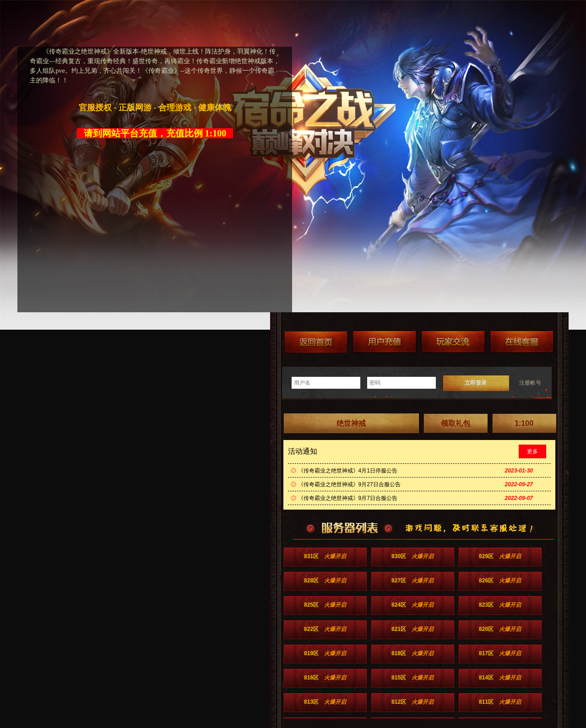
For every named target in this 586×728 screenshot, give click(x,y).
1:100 (524, 423)
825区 (325, 605)
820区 (500, 629)
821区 (412, 629)
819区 (325, 653)
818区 (412, 653)
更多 (532, 451)
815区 (412, 678)
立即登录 (476, 383)
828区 (325, 581)
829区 (500, 556)
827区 (412, 581)
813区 (325, 702)
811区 (500, 702)
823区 (500, 605)
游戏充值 (385, 342)
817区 (500, 653)
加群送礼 (453, 342)
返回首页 (316, 342)
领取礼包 (456, 423)
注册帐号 (530, 383)
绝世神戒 (351, 423)
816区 (325, 678)
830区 (412, 556)
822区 (325, 629)
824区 (412, 605)
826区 (500, 581)
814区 (500, 678)
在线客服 (522, 342)
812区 (412, 702)
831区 (325, 556)
